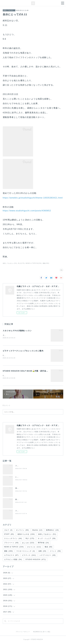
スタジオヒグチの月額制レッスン (17, 331)
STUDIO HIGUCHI (36, 560)
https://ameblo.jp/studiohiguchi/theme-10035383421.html (33, 198)
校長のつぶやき (26, 535)
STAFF (9, 535)
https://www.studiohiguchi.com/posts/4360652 (27, 211)
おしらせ (28, 543)
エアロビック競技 (13, 560)
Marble (37, 531)
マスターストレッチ (26, 552)
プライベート (11, 543)
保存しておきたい (9, 10)
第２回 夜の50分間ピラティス (27, 489)
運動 (9, 552)
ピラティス (29, 556)
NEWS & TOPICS (14, 547)
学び (30, 539)
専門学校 (43, 543)
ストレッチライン (13, 539)
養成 (49, 547)
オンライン (23, 531)
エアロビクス (11, 556)
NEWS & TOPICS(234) (34, 263)
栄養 (42, 552)
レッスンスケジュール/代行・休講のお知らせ (32, 477)
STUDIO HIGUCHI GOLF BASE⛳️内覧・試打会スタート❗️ (30, 371)
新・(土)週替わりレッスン (25, 500)
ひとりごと (34, 547)
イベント (55, 552)
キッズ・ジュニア (47, 539)
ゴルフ (8, 531)
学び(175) (21, 263)
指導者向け (52, 531)
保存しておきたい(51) (10, 263)
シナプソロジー (48, 556)
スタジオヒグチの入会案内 (25, 466)
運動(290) (46, 263)
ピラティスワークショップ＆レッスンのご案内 (23, 351)
